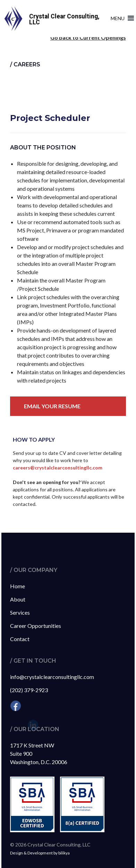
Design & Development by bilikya (40, 853)
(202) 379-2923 (29, 690)
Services (20, 612)
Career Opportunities (36, 626)
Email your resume (52, 406)
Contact (20, 639)
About (18, 599)
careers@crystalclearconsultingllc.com (58, 468)
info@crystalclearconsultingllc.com (52, 677)
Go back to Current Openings (88, 37)
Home (18, 586)
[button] (121, 18)
